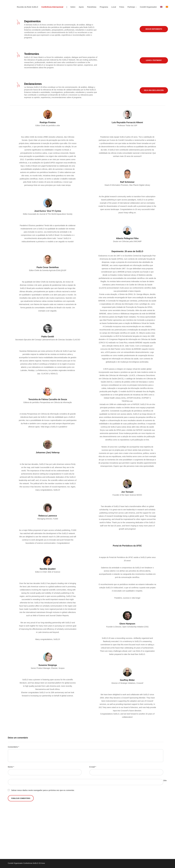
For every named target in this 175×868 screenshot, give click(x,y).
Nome (11, 767)
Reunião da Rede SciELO (28, 6)
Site (165, 780)
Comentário (13, 747)
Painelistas (93, 6)
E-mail (93, 767)
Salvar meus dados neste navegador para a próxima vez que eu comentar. (43, 790)
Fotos (122, 6)
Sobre (74, 6)
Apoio (82, 6)
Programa (105, 6)
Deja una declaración (154, 90)
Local (114, 6)
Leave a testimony (154, 60)
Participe (132, 6)
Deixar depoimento (154, 29)
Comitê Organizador (149, 6)
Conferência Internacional (53, 6)
